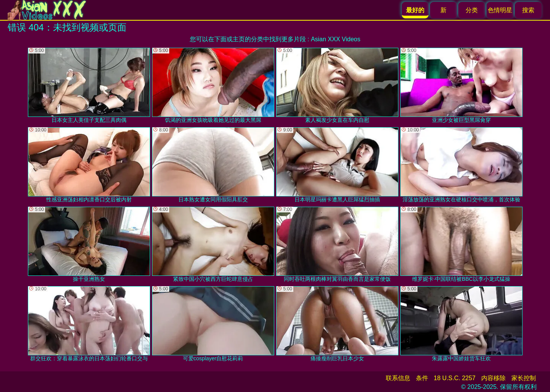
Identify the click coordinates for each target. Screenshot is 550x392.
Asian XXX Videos (336, 39)
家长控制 (524, 378)
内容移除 (493, 378)
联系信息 (398, 378)
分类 (472, 10)
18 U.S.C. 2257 (455, 378)
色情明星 (500, 10)
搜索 (528, 10)
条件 (422, 378)
